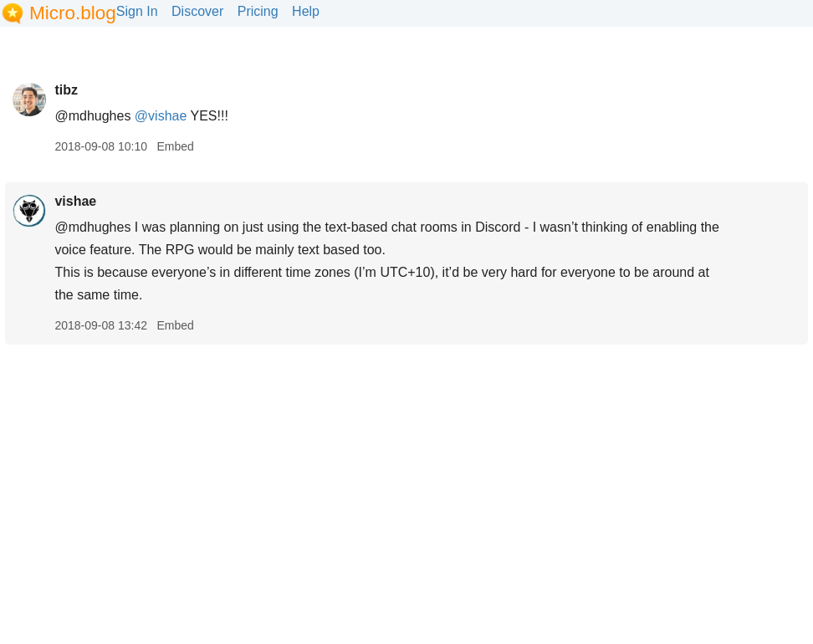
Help (306, 11)
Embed (175, 146)
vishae (75, 201)
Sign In (137, 11)
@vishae (161, 116)
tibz (66, 90)
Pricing (258, 11)
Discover (197, 11)
